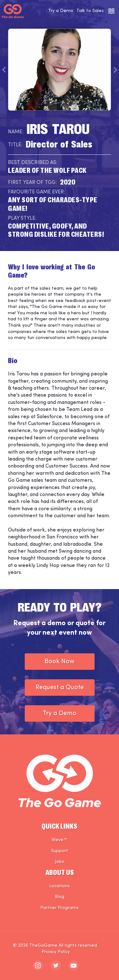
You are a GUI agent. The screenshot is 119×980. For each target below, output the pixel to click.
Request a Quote (60, 688)
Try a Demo (61, 11)
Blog (60, 897)
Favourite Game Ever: (36, 192)
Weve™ (60, 840)
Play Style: (22, 218)
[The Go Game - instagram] (38, 965)
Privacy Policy (56, 952)
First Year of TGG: (32, 183)
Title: (15, 145)
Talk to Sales (90, 11)
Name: (16, 132)
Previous (4, 70)
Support (60, 851)
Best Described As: (33, 163)
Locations (60, 886)
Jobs (60, 862)
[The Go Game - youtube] (74, 965)
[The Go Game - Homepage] (13, 11)
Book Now (60, 662)
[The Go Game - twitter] (56, 965)
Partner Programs (60, 908)
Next (115, 70)
